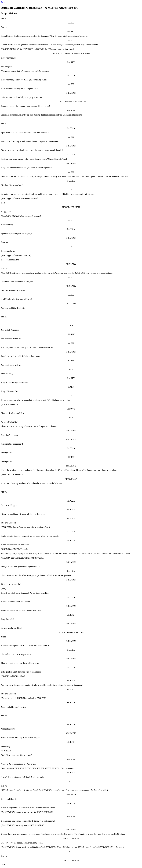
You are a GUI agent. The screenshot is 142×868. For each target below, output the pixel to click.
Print (3, 2)
